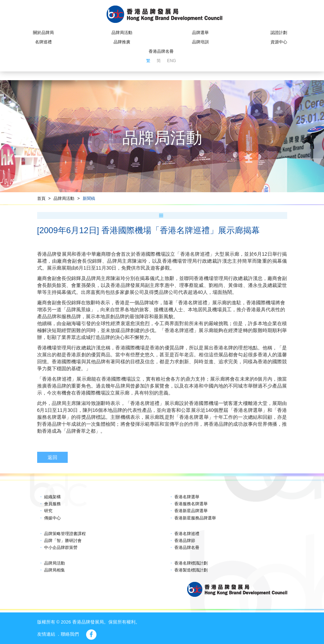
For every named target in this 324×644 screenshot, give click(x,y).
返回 (52, 457)
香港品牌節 (185, 541)
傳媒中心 (52, 518)
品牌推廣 (122, 42)
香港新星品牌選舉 (191, 511)
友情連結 (46, 634)
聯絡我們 (70, 634)
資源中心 (279, 42)
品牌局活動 (122, 33)
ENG (172, 61)
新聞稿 (89, 198)
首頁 (41, 198)
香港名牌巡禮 (187, 534)
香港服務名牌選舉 (191, 504)
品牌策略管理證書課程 (65, 534)
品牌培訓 (200, 42)
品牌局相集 (55, 570)
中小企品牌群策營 (61, 548)
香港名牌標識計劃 (191, 563)
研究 (48, 511)
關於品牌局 (43, 33)
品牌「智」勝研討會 (63, 541)
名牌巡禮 (43, 42)
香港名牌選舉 (187, 497)
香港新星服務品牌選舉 (195, 518)
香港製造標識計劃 (191, 570)
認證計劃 (279, 33)
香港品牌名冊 (161, 51)
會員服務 (52, 504)
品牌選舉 (200, 33)
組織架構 (52, 497)
